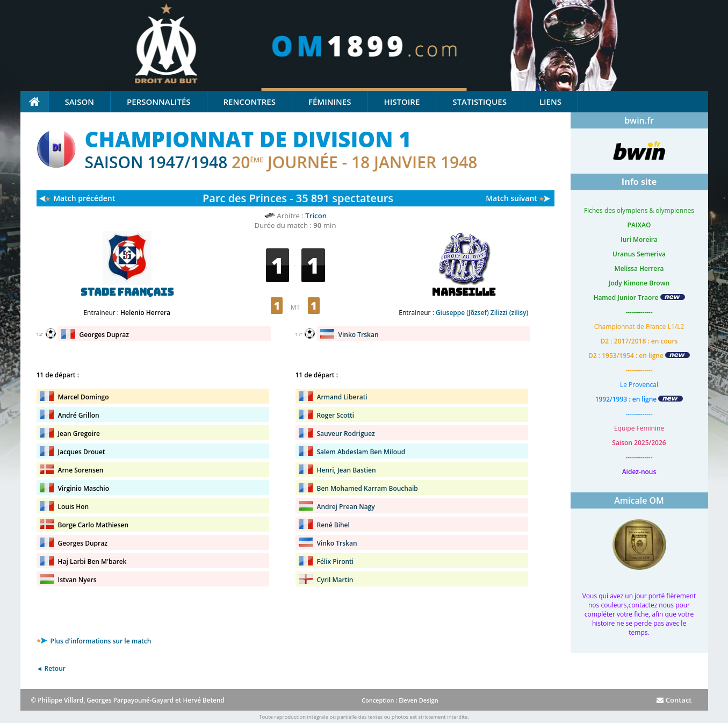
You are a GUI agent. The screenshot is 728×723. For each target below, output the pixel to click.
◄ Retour (51, 668)
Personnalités (158, 102)
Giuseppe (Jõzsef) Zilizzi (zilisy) (482, 313)
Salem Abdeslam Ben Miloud (361, 452)
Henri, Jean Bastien (347, 470)
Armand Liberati (342, 397)
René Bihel (333, 525)
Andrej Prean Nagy (346, 507)
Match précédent (84, 198)
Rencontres (250, 102)
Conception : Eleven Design (400, 700)
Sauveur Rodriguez (346, 434)
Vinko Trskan (359, 335)
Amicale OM (639, 500)
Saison (80, 102)
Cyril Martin (335, 580)
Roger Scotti (336, 415)
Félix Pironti (336, 561)
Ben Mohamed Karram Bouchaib (367, 488)
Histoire (402, 102)
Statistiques (480, 102)
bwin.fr (639, 120)
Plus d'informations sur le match (94, 641)
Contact (674, 700)
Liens (550, 102)
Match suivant (511, 198)
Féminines (330, 102)
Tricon (316, 216)
